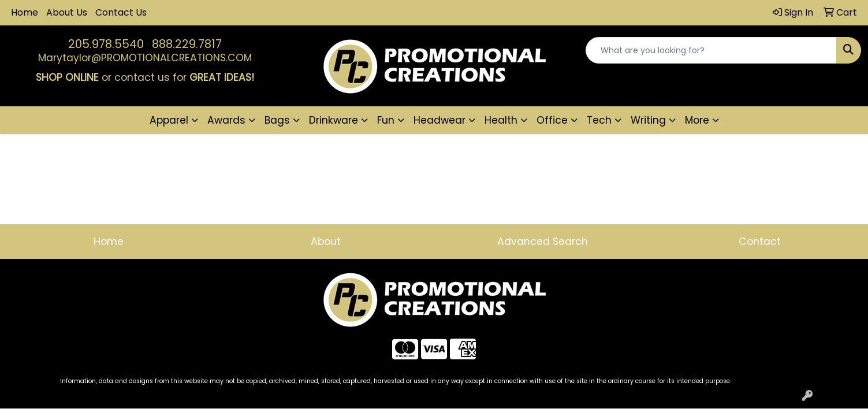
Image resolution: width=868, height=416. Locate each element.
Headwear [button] (439, 120)
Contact (760, 242)
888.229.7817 (187, 44)
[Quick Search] (711, 50)
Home (25, 12)
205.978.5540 (106, 44)
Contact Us (121, 12)
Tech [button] (599, 120)
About (326, 242)
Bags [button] (277, 120)
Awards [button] (226, 120)
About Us (67, 12)
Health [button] (501, 120)
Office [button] (552, 120)
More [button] (697, 120)
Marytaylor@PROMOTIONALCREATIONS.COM (145, 58)
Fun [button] (386, 120)
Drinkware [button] (334, 120)
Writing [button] (648, 120)
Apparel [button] (169, 120)
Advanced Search (543, 242)
